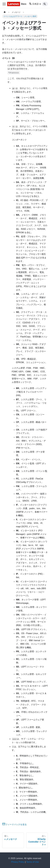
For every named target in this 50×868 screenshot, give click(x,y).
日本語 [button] (34, 4)
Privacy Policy (18, 862)
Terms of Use (33, 862)
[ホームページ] (5, 12)
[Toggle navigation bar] (4, 4)
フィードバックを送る (14, 824)
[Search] (45, 4)
